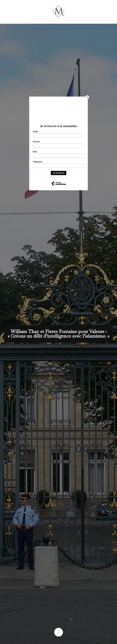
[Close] (87, 97)
